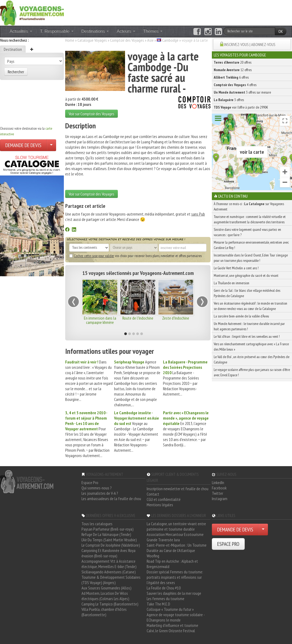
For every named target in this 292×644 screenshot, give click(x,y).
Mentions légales (160, 505)
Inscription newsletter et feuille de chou (178, 489)
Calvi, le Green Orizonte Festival (171, 631)
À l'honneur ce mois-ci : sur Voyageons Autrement (249, 206)
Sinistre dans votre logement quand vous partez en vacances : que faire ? (247, 232)
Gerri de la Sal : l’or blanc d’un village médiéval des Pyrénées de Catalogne (247, 293)
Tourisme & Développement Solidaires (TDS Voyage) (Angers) (111, 580)
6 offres (231, 77)
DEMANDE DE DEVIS (23, 145)
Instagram (220, 499)
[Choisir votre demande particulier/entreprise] (51, 145)
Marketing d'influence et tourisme (172, 625)
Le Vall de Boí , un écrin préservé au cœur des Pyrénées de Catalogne (252, 359)
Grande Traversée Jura (163, 540)
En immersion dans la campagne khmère (100, 320)
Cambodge (170, 40)
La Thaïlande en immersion (231, 283)
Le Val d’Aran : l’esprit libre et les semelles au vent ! (247, 336)
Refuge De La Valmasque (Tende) (106, 534)
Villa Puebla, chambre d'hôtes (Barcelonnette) (104, 612)
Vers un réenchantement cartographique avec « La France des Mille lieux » (251, 347)
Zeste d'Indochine (176, 318)
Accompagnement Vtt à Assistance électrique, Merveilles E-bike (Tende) (109, 564)
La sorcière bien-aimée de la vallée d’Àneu (241, 316)
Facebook (219, 488)
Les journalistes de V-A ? (100, 493)
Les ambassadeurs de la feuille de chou (111, 499)
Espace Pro (90, 482)
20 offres (233, 62)
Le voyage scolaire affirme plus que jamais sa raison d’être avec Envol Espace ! (252, 372)
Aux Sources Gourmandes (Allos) (106, 588)
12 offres (233, 70)
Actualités (21, 31)
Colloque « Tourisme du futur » (170, 609)
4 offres (235, 85)
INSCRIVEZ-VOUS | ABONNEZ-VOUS (250, 44)
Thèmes (153, 31)
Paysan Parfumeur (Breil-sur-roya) (108, 529)
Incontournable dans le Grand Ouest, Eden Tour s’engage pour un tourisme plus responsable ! (251, 258)
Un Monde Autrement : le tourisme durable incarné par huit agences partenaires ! (249, 326)
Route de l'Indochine (138, 318)
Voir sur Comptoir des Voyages (92, 114)
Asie (150, 40)
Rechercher (16, 72)
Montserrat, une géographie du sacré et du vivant (246, 275)
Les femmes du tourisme (166, 599)
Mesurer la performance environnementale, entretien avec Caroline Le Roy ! (251, 245)
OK (281, 31)
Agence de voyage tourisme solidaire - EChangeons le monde (176, 617)
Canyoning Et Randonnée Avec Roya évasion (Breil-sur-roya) (108, 553)
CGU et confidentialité (164, 499)
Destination (13, 49)
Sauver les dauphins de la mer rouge (174, 593)
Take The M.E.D (158, 604)
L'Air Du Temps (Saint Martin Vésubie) (109, 540)
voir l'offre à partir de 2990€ (241, 107)
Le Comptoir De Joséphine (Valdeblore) (111, 545)
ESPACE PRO (228, 544)
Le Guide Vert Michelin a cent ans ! (236, 268)
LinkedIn (218, 482)
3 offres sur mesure (242, 92)
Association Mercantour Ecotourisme (175, 534)
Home (70, 40)
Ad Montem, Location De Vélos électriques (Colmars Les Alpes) (105, 596)
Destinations (95, 31)
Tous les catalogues (97, 524)
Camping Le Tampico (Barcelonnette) (110, 604)
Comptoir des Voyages (127, 40)
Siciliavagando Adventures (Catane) (109, 572)
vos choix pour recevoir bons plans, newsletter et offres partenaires (135, 256)
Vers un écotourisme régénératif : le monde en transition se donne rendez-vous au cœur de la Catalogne (250, 306)
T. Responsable (57, 31)
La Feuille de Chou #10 (164, 588)
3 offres (229, 100)
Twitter (217, 493)
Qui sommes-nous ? (97, 488)
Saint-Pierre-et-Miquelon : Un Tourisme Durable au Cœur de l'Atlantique (177, 548)
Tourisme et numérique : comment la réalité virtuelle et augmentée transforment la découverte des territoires (250, 219)
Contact (153, 494)
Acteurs (126, 31)
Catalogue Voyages (92, 40)
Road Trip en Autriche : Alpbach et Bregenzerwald (172, 564)
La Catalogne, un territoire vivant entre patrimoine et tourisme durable (176, 526)
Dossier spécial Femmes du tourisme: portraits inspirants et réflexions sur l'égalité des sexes (175, 577)
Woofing (153, 556)
